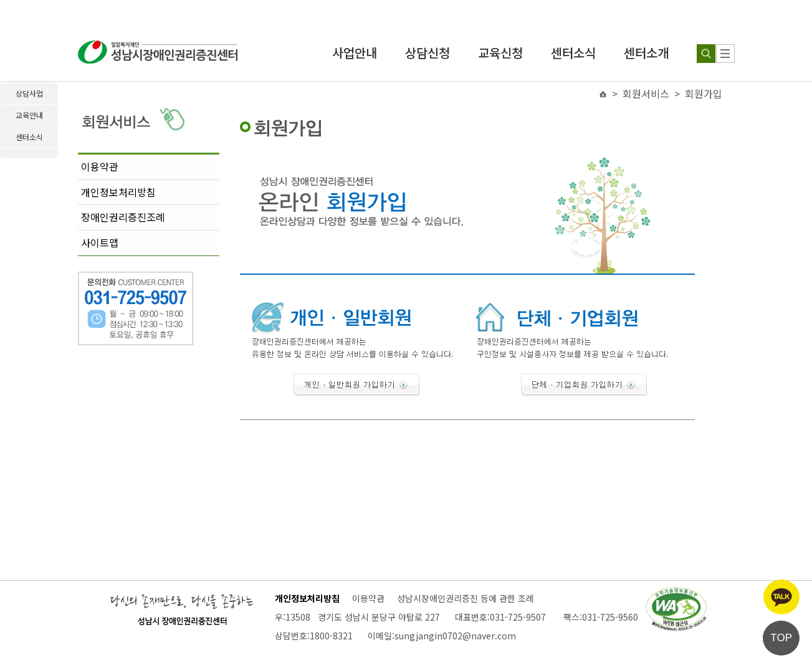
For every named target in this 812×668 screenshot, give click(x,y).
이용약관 (100, 166)
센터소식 (573, 53)
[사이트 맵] (725, 54)
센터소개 (646, 53)
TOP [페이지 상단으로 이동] (781, 638)
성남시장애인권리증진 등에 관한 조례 (466, 598)
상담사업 (29, 93)
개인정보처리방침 (118, 192)
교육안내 (29, 115)
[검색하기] (706, 54)
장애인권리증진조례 (123, 217)
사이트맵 (100, 242)
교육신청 (500, 53)
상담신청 (427, 53)
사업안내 (355, 53)
